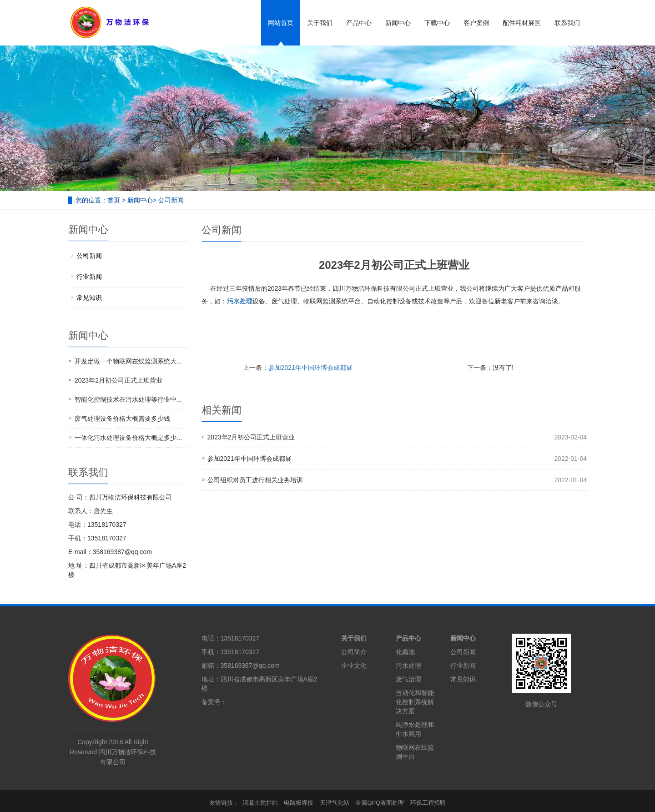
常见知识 (89, 298)
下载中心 (437, 23)
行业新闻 (89, 277)
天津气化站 (335, 803)
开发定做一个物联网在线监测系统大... (128, 361)
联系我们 (567, 23)
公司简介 (354, 652)
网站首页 (281, 23)
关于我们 (320, 23)
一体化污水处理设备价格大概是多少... (128, 438)
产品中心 (359, 23)
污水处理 (408, 666)
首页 (114, 200)
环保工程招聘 (428, 803)
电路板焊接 (299, 803)
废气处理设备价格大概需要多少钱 (122, 419)
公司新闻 (171, 200)
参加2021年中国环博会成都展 (310, 368)
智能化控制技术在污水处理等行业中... (128, 399)
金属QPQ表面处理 (380, 803)
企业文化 (354, 666)
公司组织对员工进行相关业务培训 (255, 480)
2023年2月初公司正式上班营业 (251, 437)
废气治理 (408, 679)
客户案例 (476, 23)
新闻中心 (398, 23)
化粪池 (405, 652)
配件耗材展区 (522, 23)
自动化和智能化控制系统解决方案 (415, 702)
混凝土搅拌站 (260, 803)
